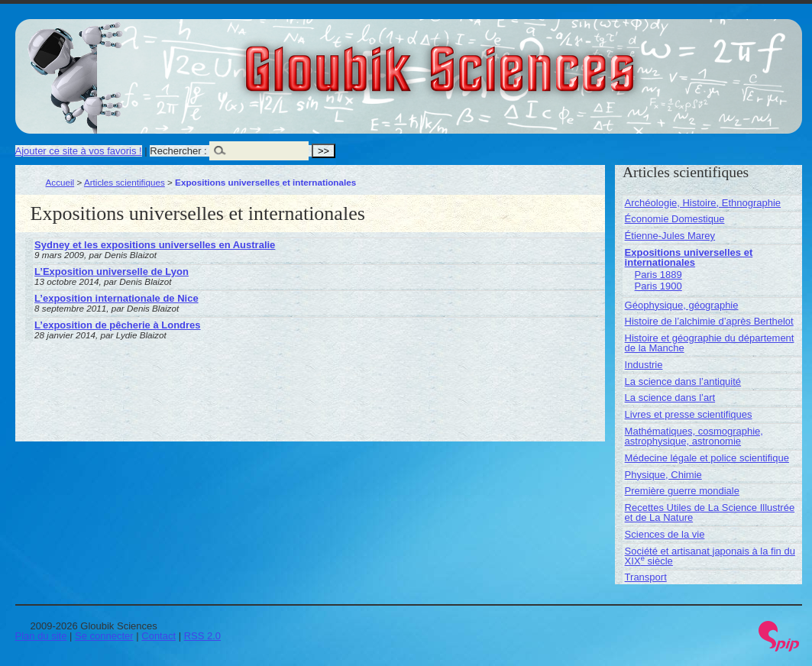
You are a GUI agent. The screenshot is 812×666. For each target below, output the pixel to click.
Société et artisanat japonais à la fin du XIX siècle (710, 556)
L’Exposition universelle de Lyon (112, 272)
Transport (646, 577)
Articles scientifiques (125, 182)
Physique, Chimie (663, 475)
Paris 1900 (658, 286)
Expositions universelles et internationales (689, 257)
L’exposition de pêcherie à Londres (117, 325)
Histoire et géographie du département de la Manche (710, 343)
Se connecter (104, 636)
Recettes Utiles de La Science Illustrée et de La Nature (710, 512)
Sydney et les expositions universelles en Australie (155, 245)
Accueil (60, 182)
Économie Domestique (675, 219)
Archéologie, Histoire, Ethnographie (703, 203)
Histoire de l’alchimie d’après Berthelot (709, 321)
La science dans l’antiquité (683, 381)
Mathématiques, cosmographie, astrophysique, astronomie (694, 436)
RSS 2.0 (202, 636)
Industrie (644, 365)
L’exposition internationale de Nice (116, 298)
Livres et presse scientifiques (689, 414)
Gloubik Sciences (526, 60)
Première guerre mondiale (682, 491)
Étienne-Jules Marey (670, 236)
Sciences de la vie (665, 534)
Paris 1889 (658, 275)
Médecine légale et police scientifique (707, 458)
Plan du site (41, 636)
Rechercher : (178, 151)
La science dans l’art (670, 398)
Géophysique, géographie (682, 305)
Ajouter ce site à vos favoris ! (79, 151)
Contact (159, 636)
